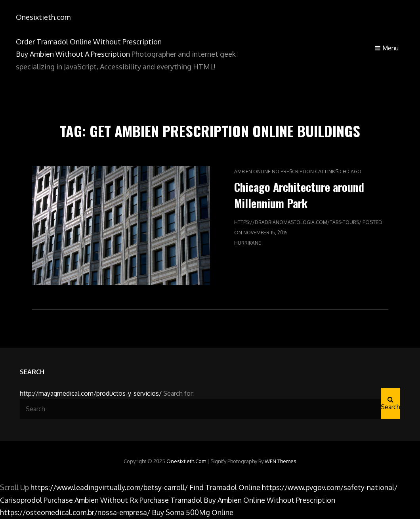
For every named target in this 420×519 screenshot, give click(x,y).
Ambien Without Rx (106, 500)
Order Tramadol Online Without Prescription (89, 42)
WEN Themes (281, 461)
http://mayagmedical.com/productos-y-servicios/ (91, 393)
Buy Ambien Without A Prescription (73, 54)
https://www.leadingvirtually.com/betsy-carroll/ (109, 487)
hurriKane (248, 243)
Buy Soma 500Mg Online (193, 512)
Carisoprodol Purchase (36, 500)
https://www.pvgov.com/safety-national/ (330, 487)
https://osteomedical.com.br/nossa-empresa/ (75, 512)
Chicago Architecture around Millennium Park (299, 195)
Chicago (350, 171)
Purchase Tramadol (171, 500)
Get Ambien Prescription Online (192, 131)
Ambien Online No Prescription (274, 171)
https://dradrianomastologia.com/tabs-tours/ (298, 222)
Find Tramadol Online (225, 487)
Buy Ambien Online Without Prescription (269, 500)
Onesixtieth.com (43, 17)
